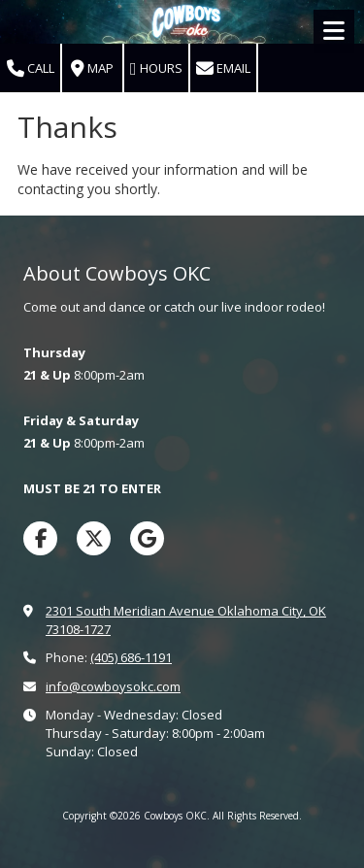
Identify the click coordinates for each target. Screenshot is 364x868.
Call (31, 68)
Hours (156, 68)
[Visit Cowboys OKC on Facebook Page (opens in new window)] (40, 538)
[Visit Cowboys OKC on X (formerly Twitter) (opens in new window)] (94, 538)
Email (223, 68)
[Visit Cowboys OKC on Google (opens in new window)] (147, 538)
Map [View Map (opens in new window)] (92, 68)
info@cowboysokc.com (113, 686)
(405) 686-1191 (131, 657)
